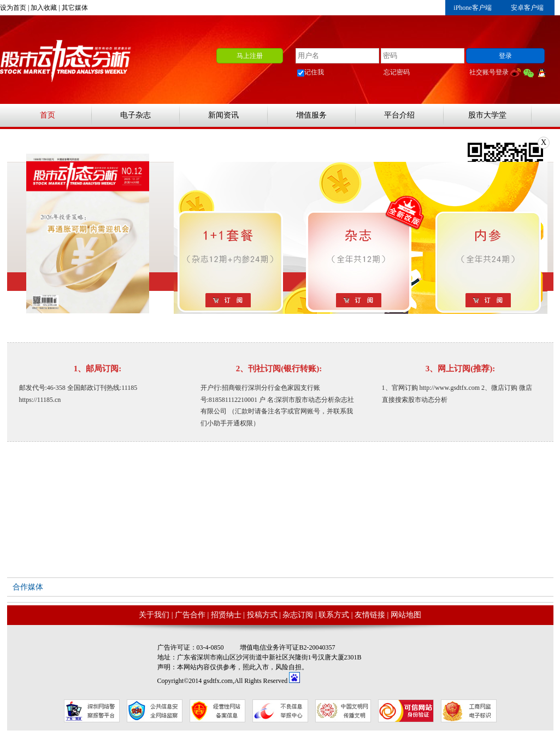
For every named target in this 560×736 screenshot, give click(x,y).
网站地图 (406, 615)
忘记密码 (397, 72)
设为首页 (13, 8)
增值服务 (311, 115)
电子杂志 (135, 115)
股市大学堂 (487, 115)
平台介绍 (399, 115)
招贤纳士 (226, 615)
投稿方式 (262, 615)
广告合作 (190, 615)
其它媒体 (75, 8)
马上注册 (250, 56)
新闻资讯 (223, 115)
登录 (505, 56)
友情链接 (370, 615)
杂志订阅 (298, 615)
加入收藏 (44, 8)
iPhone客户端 (472, 8)
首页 (48, 115)
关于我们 (154, 615)
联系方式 (334, 615)
